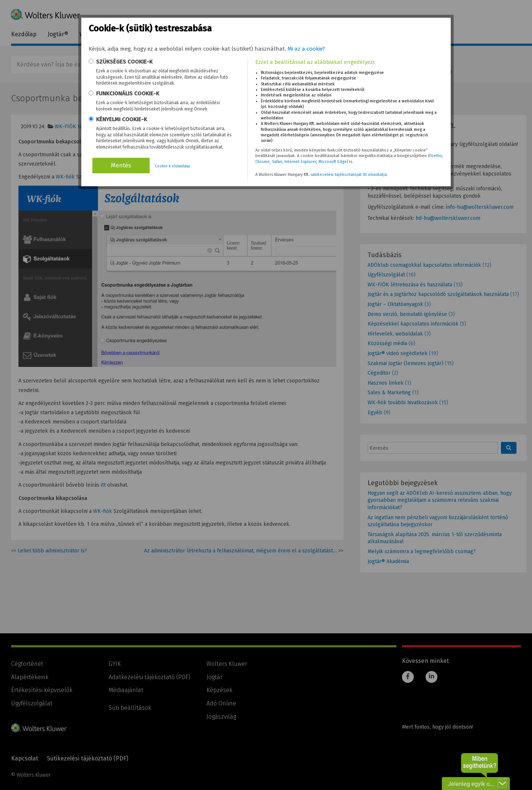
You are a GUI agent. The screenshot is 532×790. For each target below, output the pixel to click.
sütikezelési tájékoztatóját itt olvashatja (349, 175)
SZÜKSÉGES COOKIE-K (124, 62)
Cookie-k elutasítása (172, 166)
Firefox (436, 156)
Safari (277, 162)
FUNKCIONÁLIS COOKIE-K (128, 93)
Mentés (121, 165)
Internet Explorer (300, 162)
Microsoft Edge (333, 162)
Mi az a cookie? (306, 49)
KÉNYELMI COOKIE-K (122, 119)
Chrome (262, 162)
